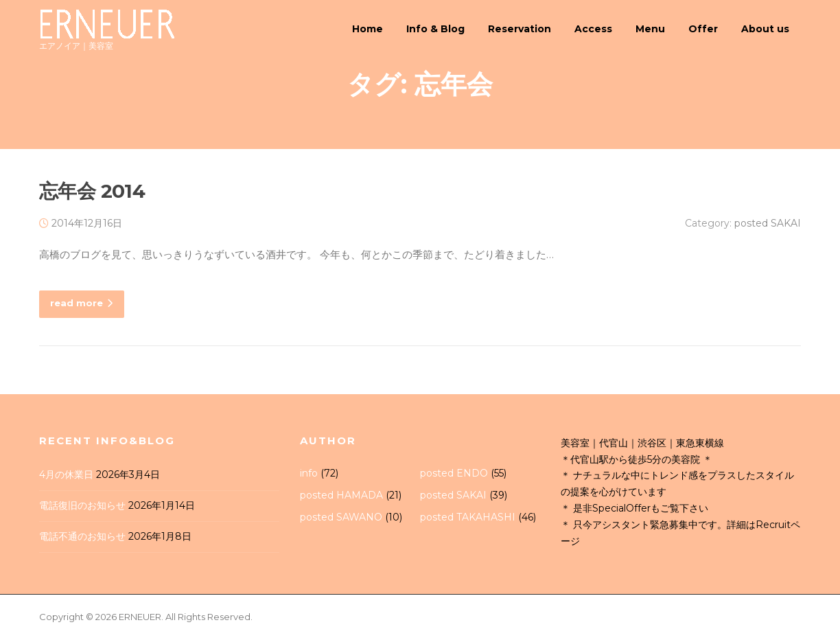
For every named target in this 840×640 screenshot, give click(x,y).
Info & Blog (435, 29)
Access (593, 29)
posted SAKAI (768, 225)
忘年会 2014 (92, 193)
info (309, 475)
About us (765, 29)
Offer (703, 29)
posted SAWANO (341, 518)
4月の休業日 (66, 477)
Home (367, 29)
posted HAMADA (341, 497)
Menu (650, 29)
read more (82, 305)
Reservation (520, 29)
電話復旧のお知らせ (82, 507)
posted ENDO (454, 475)
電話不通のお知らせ (82, 538)
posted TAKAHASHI (468, 518)
